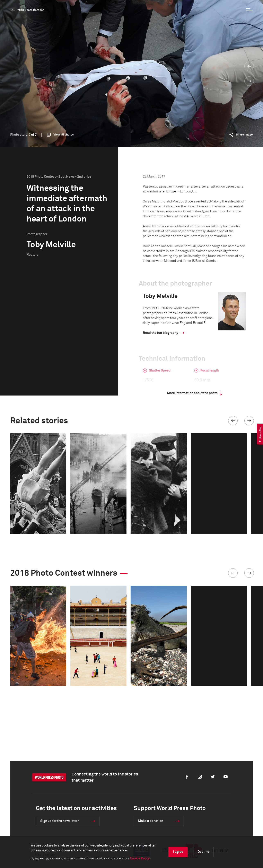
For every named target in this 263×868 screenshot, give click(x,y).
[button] (233, 421)
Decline (203, 852)
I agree (178, 852)
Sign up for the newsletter (60, 821)
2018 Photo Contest (31, 10)
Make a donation (151, 821)
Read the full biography (160, 333)
